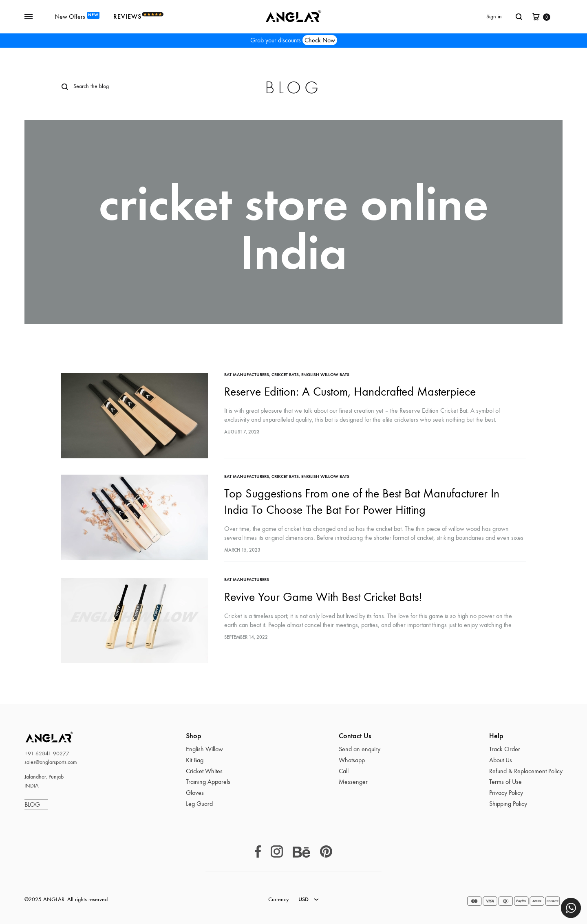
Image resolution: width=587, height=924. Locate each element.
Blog (293, 88)
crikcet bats (285, 375)
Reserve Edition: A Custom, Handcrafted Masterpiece (350, 392)
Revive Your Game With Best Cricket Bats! (323, 597)
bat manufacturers (247, 375)
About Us (501, 760)
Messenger (353, 782)
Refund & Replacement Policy (526, 771)
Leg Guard (199, 804)
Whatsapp (352, 760)
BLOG (36, 804)
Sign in (494, 16)
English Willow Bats (325, 375)
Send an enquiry (360, 749)
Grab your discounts (294, 40)
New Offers (77, 16)
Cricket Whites (204, 771)
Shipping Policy (508, 804)
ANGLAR (39, 737)
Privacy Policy (506, 793)
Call (344, 771)
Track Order (505, 749)
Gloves (195, 793)
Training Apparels (208, 782)
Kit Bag (195, 760)
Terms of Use (505, 782)
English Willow (204, 749)
